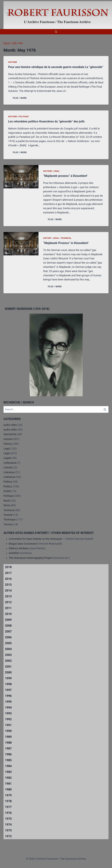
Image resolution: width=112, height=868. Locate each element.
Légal (57, 171)
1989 (8, 737)
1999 (8, 678)
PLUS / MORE (20, 98)
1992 (8, 719)
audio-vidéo (10, 430)
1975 (8, 819)
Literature (9, 472)
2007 (8, 631)
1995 (8, 702)
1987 (8, 748)
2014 (8, 591)
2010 (8, 614)
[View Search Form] (56, 32)
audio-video (10, 425)
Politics (8, 486)
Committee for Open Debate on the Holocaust (35, 539)
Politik (7, 491)
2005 (8, 643)
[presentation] (21, 177)
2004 (8, 649)
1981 (8, 784)
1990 (8, 731)
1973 (8, 830)
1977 (8, 807)
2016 (8, 579)
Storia (7, 505)
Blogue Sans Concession (23, 544)
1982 (8, 778)
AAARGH (14, 553)
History (47, 238)
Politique (24, 117)
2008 (8, 626)
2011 (8, 608)
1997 (8, 690)
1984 (8, 766)
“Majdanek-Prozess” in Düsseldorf (66, 243)
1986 (8, 754)
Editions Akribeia (19, 548)
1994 (8, 708)
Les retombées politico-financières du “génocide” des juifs (46, 121)
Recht (7, 501)
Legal (56, 238)
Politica (8, 482)
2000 (8, 672)
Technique (10, 519)
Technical (66, 238)
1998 (8, 684)
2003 (8, 655)
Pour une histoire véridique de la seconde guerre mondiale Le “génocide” (56, 67)
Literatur (8, 467)
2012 (8, 602)
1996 (8, 696)
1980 (8, 789)
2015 (8, 585)
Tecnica (8, 524)
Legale (7, 458)
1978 (8, 801)
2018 (8, 567)
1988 (8, 743)
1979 (8, 795)
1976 (8, 813)
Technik (8, 515)
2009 (8, 620)
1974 (8, 825)
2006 (8, 637)
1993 (8, 713)
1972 (8, 836)
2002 (8, 661)
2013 (8, 596)
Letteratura (10, 463)
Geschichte (10, 434)
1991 (8, 725)
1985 (8, 760)
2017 (8, 573)
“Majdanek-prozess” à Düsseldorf (65, 176)
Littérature (9, 477)
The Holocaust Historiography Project (31, 558)
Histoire (13, 62)
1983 (8, 772)
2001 (8, 667)
